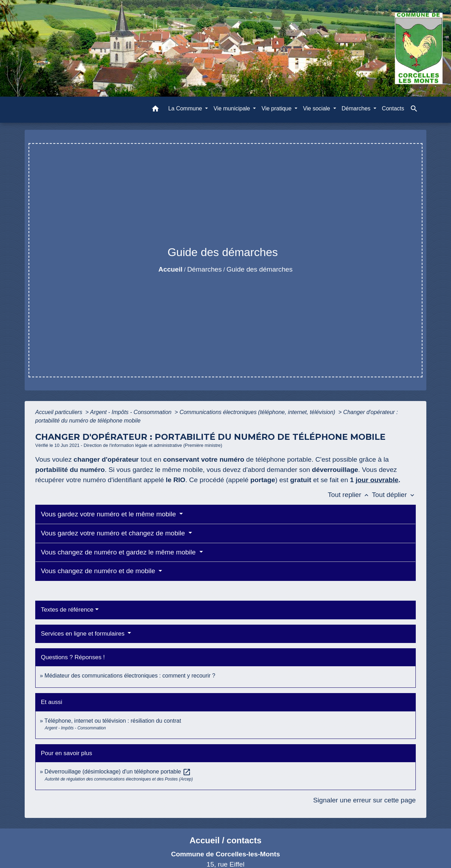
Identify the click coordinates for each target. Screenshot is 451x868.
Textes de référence (67, 610)
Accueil (171, 269)
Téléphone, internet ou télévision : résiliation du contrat (113, 721)
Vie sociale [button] (317, 108)
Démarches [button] (357, 108)
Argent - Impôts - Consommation (131, 412)
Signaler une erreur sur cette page (364, 800)
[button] (155, 110)
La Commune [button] (186, 108)
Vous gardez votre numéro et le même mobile (109, 514)
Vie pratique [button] (277, 108)
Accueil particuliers (60, 412)
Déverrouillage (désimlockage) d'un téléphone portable (118, 772)
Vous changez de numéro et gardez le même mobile (119, 552)
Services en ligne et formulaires (84, 634)
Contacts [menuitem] (393, 108)
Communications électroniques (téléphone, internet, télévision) (258, 412)
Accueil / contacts (225, 840)
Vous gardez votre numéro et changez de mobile (114, 533)
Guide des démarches (260, 269)
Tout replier (350, 495)
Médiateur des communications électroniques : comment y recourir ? (130, 676)
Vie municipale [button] (233, 108)
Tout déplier (394, 495)
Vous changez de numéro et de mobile (99, 571)
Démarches (204, 269)
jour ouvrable (377, 480)
